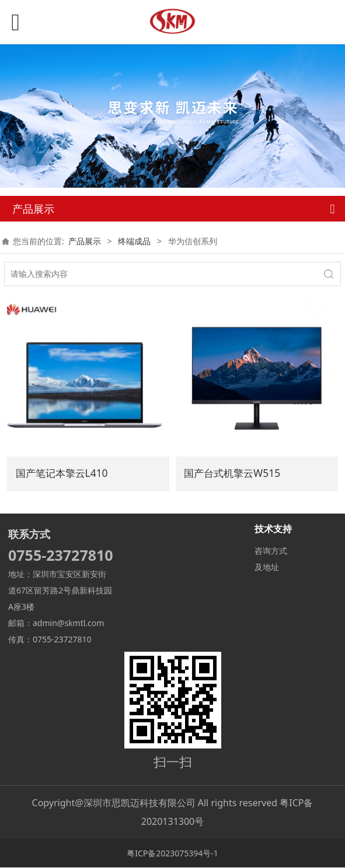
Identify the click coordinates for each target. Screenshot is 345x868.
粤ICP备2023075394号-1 (172, 854)
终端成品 (134, 241)
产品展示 (85, 241)
